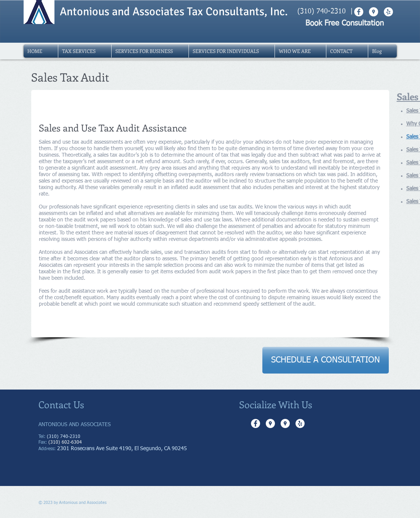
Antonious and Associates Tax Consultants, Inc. (174, 12)
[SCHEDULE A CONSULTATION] (326, 360)
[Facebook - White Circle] (256, 423)
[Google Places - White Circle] (270, 423)
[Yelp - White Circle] (300, 423)
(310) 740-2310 (322, 11)
